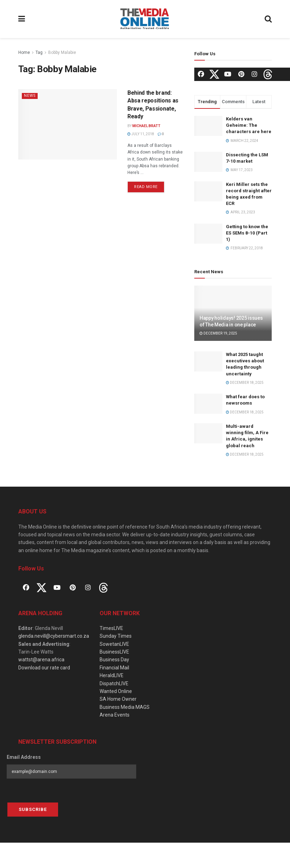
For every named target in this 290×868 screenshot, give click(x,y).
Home (24, 52)
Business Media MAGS (125, 707)
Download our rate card (44, 668)
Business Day (114, 660)
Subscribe (33, 809)
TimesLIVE (111, 628)
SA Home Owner (118, 699)
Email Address (24, 757)
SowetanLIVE (114, 644)
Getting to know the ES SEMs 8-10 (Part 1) (247, 233)
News (30, 96)
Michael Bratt (146, 126)
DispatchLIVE (114, 683)
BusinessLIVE (114, 652)
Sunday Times (116, 636)
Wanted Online (116, 691)
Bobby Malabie (62, 52)
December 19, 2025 (218, 333)
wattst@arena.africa (41, 660)
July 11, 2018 (141, 134)
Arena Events (115, 715)
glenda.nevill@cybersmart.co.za (54, 636)
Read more (146, 187)
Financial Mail (114, 668)
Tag (39, 52)
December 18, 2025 (245, 383)
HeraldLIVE (112, 675)
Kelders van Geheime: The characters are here (249, 125)
